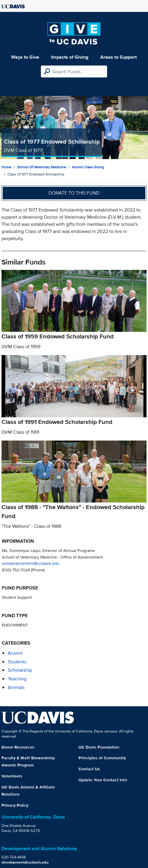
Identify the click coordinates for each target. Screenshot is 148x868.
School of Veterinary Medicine (42, 167)
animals (16, 687)
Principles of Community (102, 758)
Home (6, 167)
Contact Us (89, 769)
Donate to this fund (74, 193)
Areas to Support (118, 57)
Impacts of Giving (70, 57)
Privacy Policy (15, 805)
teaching (17, 679)
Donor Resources (18, 747)
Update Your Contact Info (103, 780)
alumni (15, 653)
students (17, 662)
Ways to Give (25, 57)
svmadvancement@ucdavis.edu (31, 563)
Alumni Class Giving (88, 167)
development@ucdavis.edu (25, 862)
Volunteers (12, 776)
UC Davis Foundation (99, 747)
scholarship (20, 670)
